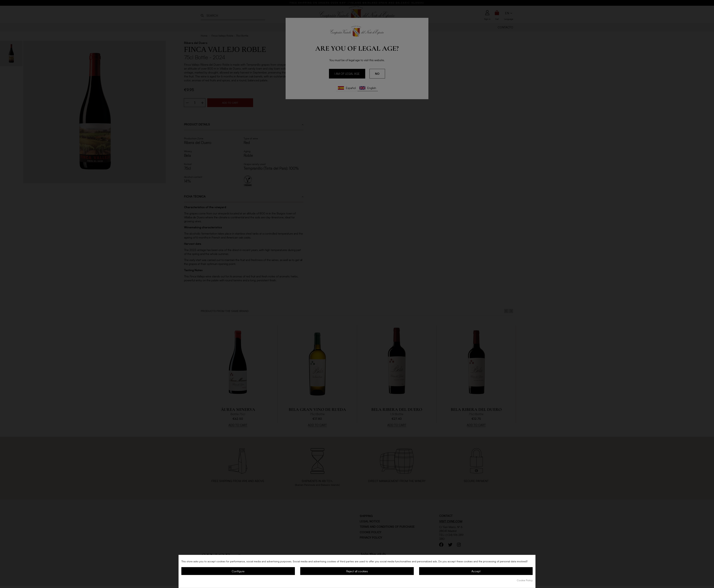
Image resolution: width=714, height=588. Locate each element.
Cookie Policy (525, 580)
